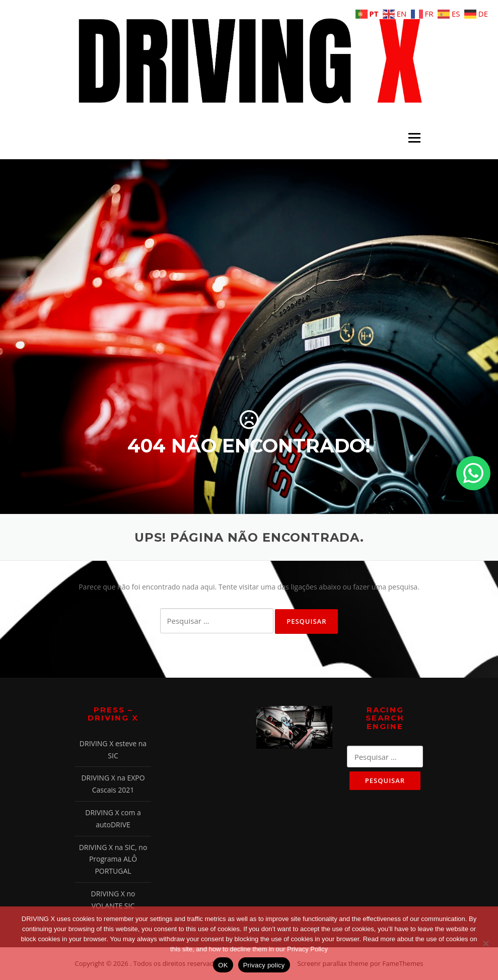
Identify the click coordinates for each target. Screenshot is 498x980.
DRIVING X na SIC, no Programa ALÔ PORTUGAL (113, 859)
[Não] (485, 943)
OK (223, 965)
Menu (414, 138)
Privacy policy (264, 965)
